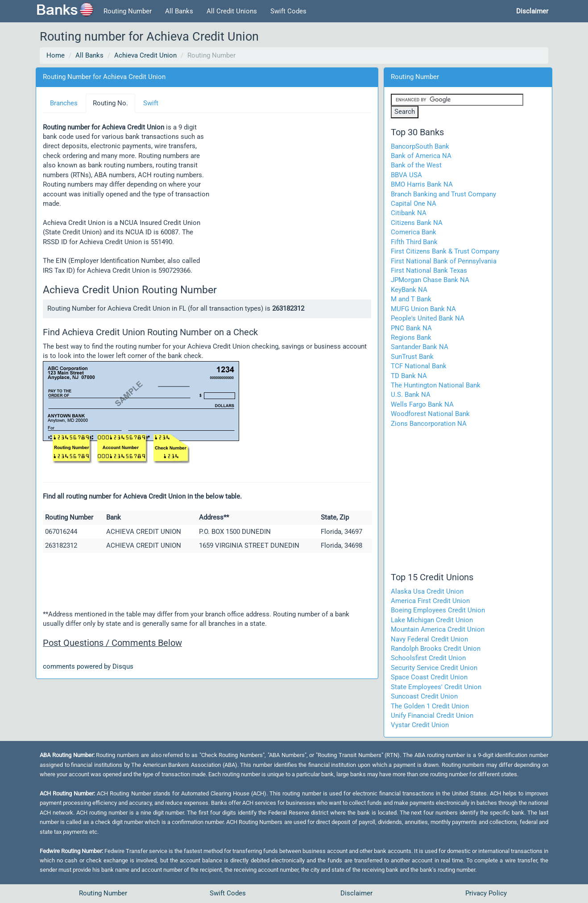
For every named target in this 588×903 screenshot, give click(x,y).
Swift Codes (288, 11)
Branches (64, 103)
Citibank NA (409, 213)
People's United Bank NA (428, 318)
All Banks (179, 11)
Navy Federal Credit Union (429, 639)
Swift (151, 103)
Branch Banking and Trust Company (443, 194)
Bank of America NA (421, 156)
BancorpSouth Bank (420, 146)
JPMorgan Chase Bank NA (430, 280)
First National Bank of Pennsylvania (444, 261)
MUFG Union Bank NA (423, 309)
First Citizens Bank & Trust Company (445, 251)
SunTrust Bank (412, 357)
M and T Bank (411, 299)
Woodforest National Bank (430, 414)
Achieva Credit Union (145, 55)
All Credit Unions (232, 11)
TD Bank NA (409, 376)
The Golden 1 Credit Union (430, 706)
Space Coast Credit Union (429, 677)
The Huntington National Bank (436, 385)
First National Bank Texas (429, 270)
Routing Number (128, 11)
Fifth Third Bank (414, 242)
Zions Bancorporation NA (429, 424)
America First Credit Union (430, 601)
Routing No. (110, 103)
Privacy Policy (486, 893)
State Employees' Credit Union (436, 687)
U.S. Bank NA (411, 395)
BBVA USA (406, 175)
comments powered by (88, 666)
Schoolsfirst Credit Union (428, 658)
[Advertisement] (291, 191)
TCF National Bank (419, 366)
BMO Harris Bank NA (422, 184)
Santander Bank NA (420, 347)
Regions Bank (411, 337)
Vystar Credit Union (420, 725)
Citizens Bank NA (417, 223)
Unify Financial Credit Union (432, 716)
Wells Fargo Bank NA (422, 404)
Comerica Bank (414, 232)
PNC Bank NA (411, 328)
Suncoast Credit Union (424, 696)
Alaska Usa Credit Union (427, 591)
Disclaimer (356, 893)
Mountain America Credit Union (438, 629)
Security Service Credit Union (434, 668)
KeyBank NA (409, 290)
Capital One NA (414, 204)
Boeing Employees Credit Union (438, 610)
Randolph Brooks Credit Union (436, 649)
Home (56, 55)
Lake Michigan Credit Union (432, 620)
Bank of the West (416, 165)
